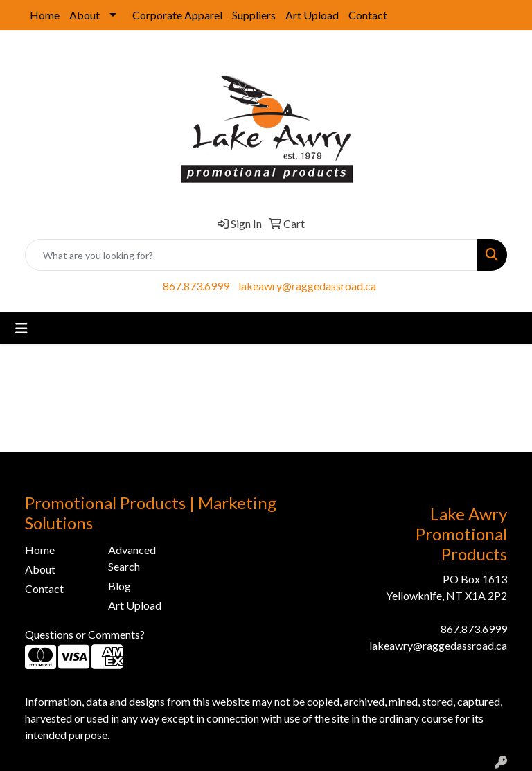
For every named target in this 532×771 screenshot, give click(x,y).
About (85, 15)
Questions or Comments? (85, 634)
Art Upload (312, 15)
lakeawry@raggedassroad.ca (307, 286)
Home (45, 15)
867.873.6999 (196, 286)
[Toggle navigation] (21, 328)
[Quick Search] (251, 255)
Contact (368, 15)
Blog (119, 586)
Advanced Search (132, 558)
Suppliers (254, 15)
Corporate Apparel (177, 15)
